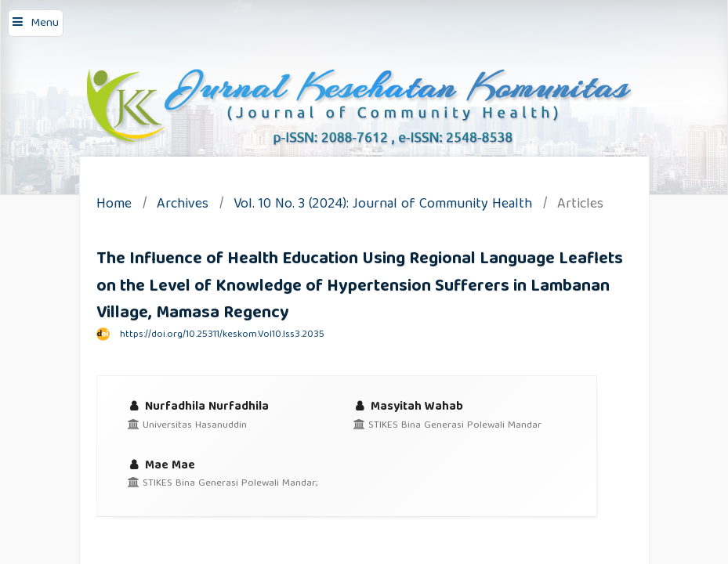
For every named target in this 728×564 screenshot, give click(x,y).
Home (114, 206)
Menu (45, 23)
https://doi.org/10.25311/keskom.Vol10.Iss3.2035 (222, 335)
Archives (183, 206)
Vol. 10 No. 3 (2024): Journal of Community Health (383, 206)
